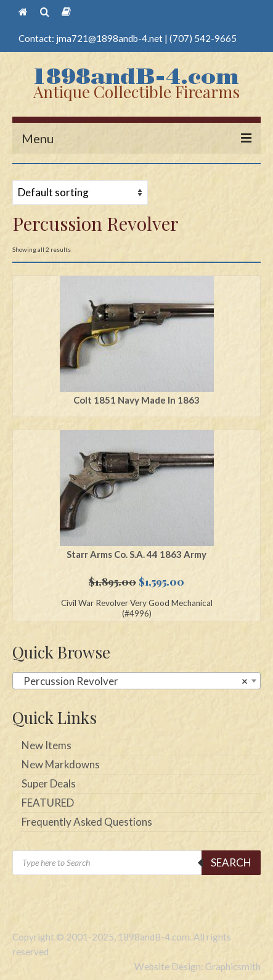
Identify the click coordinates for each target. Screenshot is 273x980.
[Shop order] (80, 193)
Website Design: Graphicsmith (198, 966)
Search (231, 862)
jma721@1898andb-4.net (109, 38)
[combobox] (136, 681)
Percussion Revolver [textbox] (133, 681)
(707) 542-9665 (203, 38)
